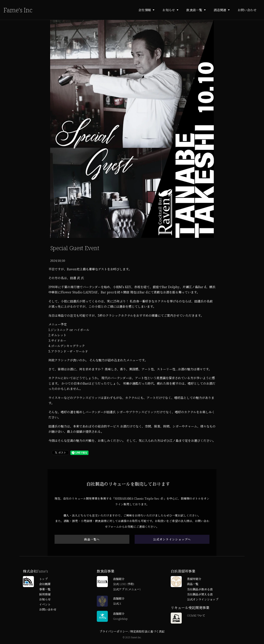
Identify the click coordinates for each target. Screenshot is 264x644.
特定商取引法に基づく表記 (147, 632)
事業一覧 (45, 590)
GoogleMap (120, 619)
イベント (45, 605)
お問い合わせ (247, 10)
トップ (43, 579)
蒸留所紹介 (194, 579)
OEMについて (196, 616)
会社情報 (145, 10)
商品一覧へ (92, 539)
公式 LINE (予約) (124, 584)
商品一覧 (193, 584)
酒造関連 (220, 10)
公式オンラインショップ (203, 600)
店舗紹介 (119, 579)
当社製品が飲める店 (200, 590)
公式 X (117, 604)
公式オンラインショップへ (172, 539)
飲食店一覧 (194, 10)
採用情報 (45, 595)
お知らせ (169, 10)
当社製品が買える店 (200, 595)
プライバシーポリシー (114, 632)
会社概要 (45, 584)
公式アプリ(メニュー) (127, 590)
